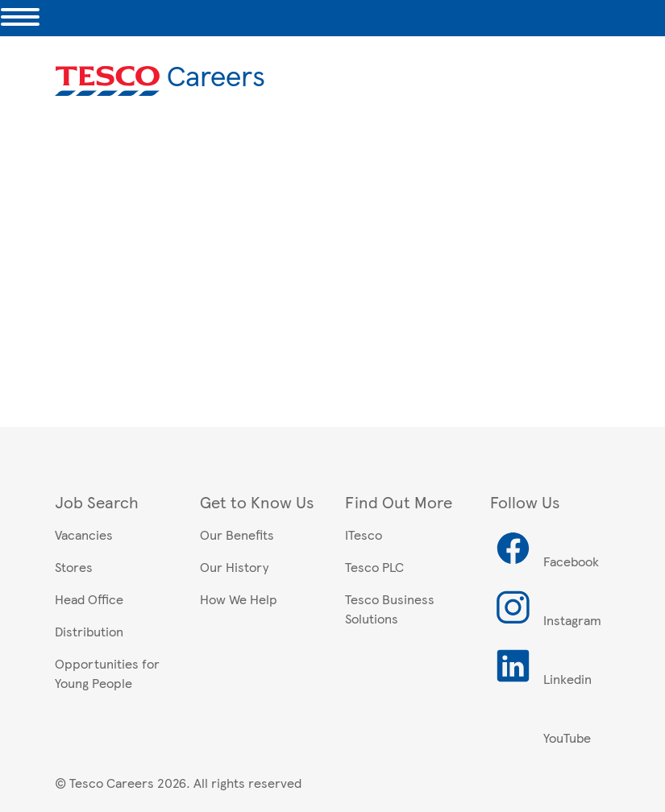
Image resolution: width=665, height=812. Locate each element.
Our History (234, 567)
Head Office (89, 599)
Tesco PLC (374, 567)
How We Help (239, 599)
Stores (74, 567)
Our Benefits (237, 534)
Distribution (89, 631)
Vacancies (84, 534)
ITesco (364, 534)
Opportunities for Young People (107, 673)
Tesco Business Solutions (390, 609)
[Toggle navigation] (20, 18)
